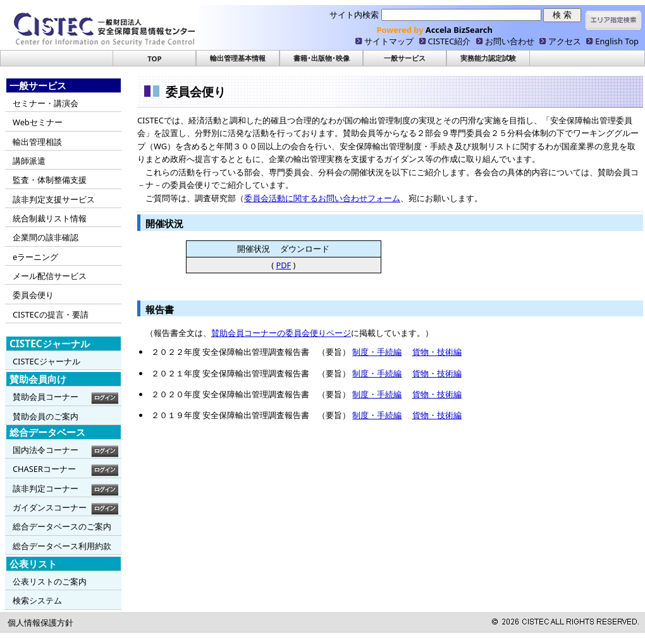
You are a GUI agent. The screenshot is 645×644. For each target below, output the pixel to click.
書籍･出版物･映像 (322, 58)
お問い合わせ (510, 41)
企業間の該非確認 (46, 237)
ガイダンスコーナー (50, 507)
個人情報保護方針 (40, 622)
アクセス (565, 41)
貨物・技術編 (437, 352)
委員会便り (33, 295)
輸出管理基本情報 (238, 58)
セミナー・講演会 (46, 103)
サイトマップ (389, 41)
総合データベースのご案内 (62, 526)
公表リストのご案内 (50, 581)
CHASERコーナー (44, 469)
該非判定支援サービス (54, 199)
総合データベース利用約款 (62, 546)
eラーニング (35, 257)
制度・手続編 (377, 352)
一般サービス (405, 58)
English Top (617, 41)
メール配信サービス (50, 276)
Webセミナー (38, 122)
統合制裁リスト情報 (50, 218)
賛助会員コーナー (46, 397)
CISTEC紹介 (450, 41)
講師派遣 (29, 161)
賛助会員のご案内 (46, 416)
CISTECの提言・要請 (51, 314)
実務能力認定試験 (488, 58)
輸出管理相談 (37, 142)
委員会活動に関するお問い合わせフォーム (322, 198)
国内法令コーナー (46, 450)
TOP (154, 59)
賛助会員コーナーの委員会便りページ (281, 333)
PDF (283, 265)
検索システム (37, 600)
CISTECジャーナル (46, 361)
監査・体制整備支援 (50, 180)
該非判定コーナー (46, 488)
